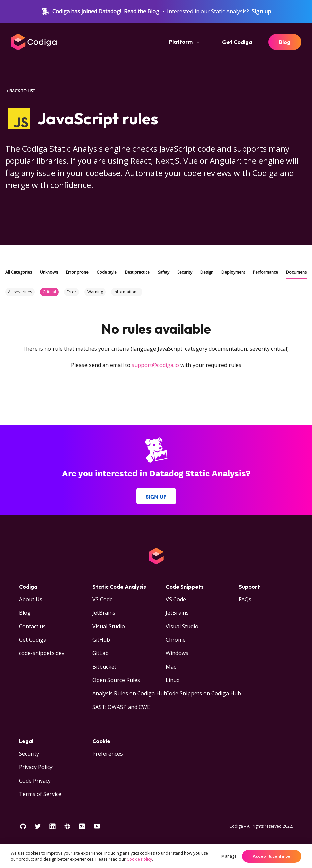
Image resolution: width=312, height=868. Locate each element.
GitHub (101, 640)
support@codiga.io (155, 365)
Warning (95, 292)
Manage (229, 856)
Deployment (233, 272)
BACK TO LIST (20, 91)
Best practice (137, 272)
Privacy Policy (36, 767)
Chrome (176, 640)
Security (185, 272)
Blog (285, 42)
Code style (107, 272)
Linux (172, 680)
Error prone (77, 272)
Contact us (32, 626)
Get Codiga (237, 42)
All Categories (19, 272)
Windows (177, 653)
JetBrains (104, 613)
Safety (164, 272)
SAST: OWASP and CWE (121, 707)
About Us (31, 599)
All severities (20, 292)
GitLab (100, 653)
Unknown (49, 272)
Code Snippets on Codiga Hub (203, 693)
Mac (171, 667)
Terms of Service (40, 794)
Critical (49, 292)
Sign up (261, 11)
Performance (266, 272)
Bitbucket (104, 667)
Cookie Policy (139, 859)
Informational (127, 292)
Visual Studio (109, 626)
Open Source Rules (116, 680)
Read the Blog (142, 11)
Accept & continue (272, 856)
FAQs (245, 599)
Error (72, 292)
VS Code (102, 599)
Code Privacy (35, 781)
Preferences (108, 754)
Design (207, 272)
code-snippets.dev (42, 653)
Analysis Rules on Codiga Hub (130, 693)
